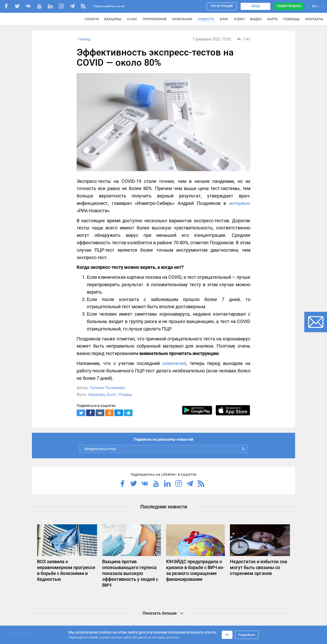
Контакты (314, 19)
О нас (132, 19)
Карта (272, 19)
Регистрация (222, 6)
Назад (83, 39)
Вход (256, 6)
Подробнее (247, 635)
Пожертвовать (289, 6)
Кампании (182, 19)
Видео (256, 19)
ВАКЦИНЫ (113, 19)
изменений (174, 363)
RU (316, 6)
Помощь (291, 19)
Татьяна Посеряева (107, 388)
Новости (206, 19)
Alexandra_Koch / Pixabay (110, 395)
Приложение (155, 19)
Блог (224, 19)
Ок (227, 635)
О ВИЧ (239, 19)
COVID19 (92, 19)
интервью (240, 203)
